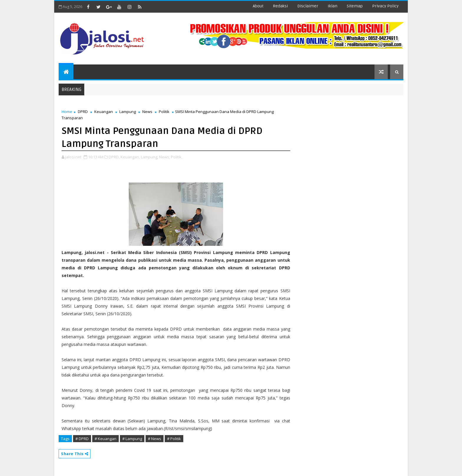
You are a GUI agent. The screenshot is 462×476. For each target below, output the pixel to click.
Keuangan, (130, 157)
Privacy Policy (385, 6)
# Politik (174, 439)
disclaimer (308, 6)
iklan (333, 6)
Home (67, 112)
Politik (164, 112)
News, (165, 157)
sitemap (355, 6)
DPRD (83, 112)
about (258, 6)
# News (155, 439)
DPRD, (114, 157)
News (147, 112)
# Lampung (132, 439)
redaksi (280, 6)
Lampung (128, 112)
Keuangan (104, 112)
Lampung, (150, 157)
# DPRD (82, 439)
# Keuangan (105, 439)
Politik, (177, 157)
